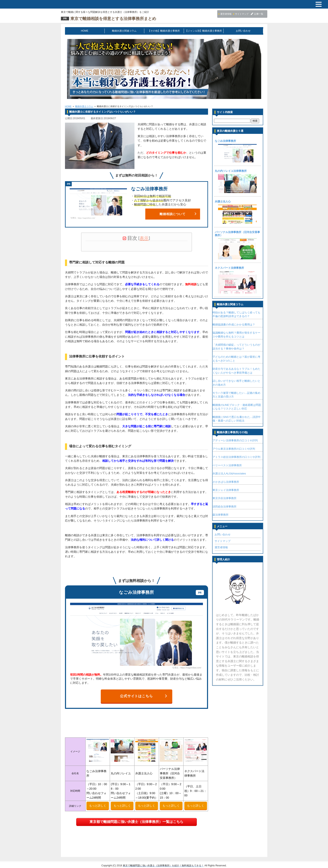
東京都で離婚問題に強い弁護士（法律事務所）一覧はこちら (136, 819)
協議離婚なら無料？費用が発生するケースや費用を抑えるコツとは (236, 334)
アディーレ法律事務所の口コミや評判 (235, 440)
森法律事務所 (221, 515)
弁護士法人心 (223, 201)
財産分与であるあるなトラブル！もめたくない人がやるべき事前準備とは (236, 370)
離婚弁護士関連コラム (124, 31)
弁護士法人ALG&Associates (229, 473)
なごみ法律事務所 (225, 141)
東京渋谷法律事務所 (224, 498)
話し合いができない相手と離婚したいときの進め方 (236, 382)
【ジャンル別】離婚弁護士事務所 (204, 31)
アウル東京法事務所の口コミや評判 (234, 449)
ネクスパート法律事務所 (229, 268)
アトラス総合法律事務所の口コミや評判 (236, 457)
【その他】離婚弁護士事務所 (164, 31)
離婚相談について (178, 214)
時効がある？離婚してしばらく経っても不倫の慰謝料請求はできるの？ (236, 314)
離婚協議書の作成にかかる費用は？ (234, 324)
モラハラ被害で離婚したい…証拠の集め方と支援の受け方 (236, 395)
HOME (85, 31)
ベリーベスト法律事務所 (227, 465)
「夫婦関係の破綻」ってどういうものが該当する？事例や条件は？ (236, 346)
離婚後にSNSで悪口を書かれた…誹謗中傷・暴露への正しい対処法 (237, 419)
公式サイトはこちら (143, 693)
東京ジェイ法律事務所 (226, 490)
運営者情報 (221, 547)
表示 (144, 238)
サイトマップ (223, 541)
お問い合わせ (243, 31)
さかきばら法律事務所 (226, 482)
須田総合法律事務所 (224, 506)
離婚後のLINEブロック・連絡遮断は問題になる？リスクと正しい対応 (237, 407)
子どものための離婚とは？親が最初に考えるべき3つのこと (236, 358)
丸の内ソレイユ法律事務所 (231, 171)
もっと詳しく (98, 803)
